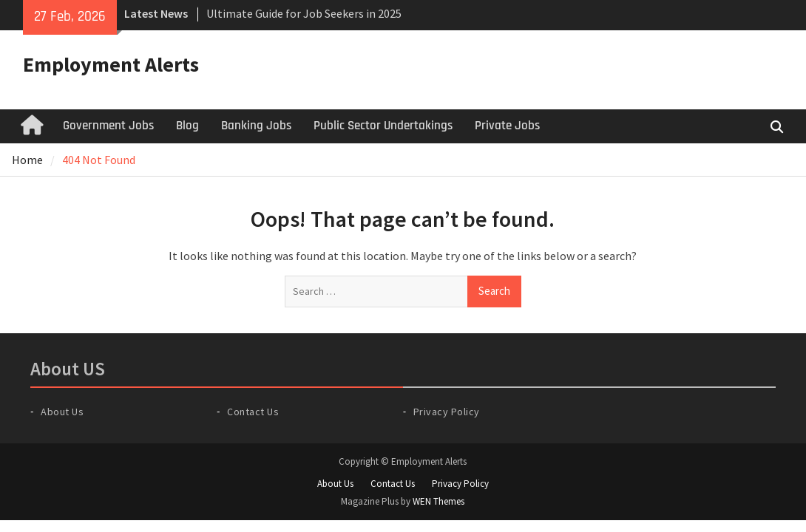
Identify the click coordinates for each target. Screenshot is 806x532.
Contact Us (253, 412)
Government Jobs (108, 126)
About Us (62, 412)
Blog (187, 126)
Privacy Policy (447, 412)
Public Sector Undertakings (383, 126)
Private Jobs (507, 126)
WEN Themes (438, 501)
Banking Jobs (256, 126)
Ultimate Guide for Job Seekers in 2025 (304, 13)
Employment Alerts (111, 64)
